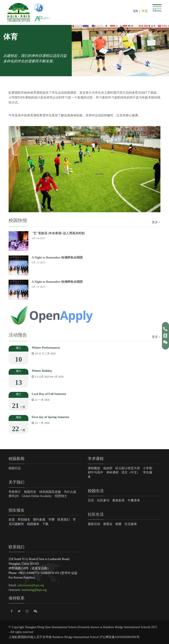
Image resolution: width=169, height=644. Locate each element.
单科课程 (112, 472)
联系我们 (64, 520)
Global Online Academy (37, 496)
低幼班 (108, 468)
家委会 (108, 524)
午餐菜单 (134, 500)
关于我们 (17, 482)
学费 (51, 520)
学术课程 (96, 459)
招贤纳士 (61, 496)
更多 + (156, 222)
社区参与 (103, 500)
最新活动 (94, 524)
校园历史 (30, 492)
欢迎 (12, 520)
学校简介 (15, 492)
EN (135, 11)
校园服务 (33, 524)
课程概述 (94, 468)
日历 (91, 500)
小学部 (148, 468)
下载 (45, 524)
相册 (118, 524)
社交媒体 (131, 524)
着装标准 (118, 500)
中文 (145, 11)
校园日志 (15, 468)
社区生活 (96, 514)
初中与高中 (96, 472)
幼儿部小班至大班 (128, 468)
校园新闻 (17, 459)
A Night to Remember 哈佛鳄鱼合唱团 (57, 258)
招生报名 (17, 510)
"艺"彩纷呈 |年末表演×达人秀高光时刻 (58, 233)
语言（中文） (131, 472)
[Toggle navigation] (157, 8)
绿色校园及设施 (50, 492)
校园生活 (96, 491)
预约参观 (39, 520)
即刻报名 (24, 520)
